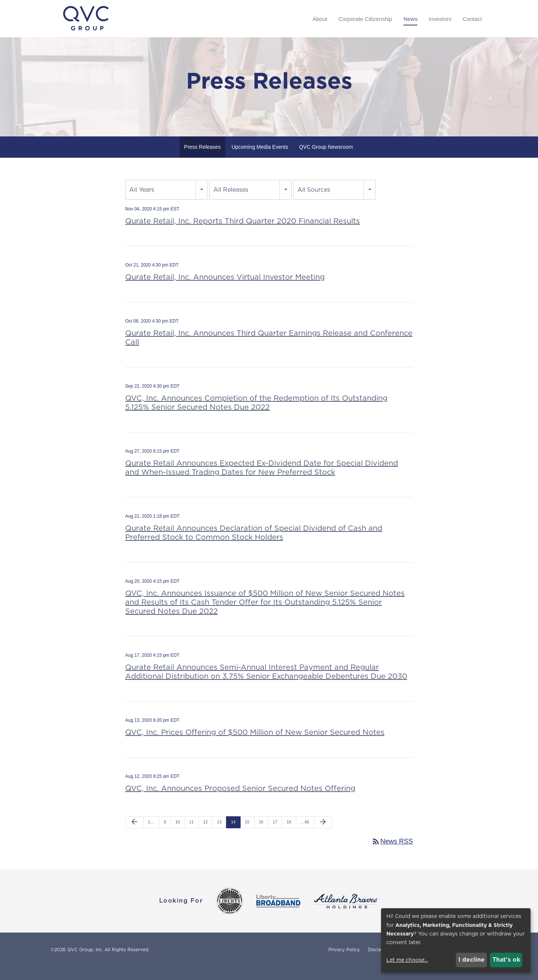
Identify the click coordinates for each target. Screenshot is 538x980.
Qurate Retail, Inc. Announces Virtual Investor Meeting (225, 290)
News (411, 19)
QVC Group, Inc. (85, 963)
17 (275, 835)
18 (289, 835)
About (320, 19)
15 (247, 835)
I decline (471, 960)
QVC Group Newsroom (326, 160)
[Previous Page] (134, 835)
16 (261, 835)
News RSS (392, 854)
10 (177, 835)
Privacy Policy (344, 963)
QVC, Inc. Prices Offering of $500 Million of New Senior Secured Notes (255, 745)
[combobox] (166, 203)
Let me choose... (407, 960)
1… (151, 835)
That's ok (506, 960)
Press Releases (202, 160)
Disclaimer (379, 963)
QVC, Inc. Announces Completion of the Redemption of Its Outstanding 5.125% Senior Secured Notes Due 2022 (256, 416)
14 (233, 835)
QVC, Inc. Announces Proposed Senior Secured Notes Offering (240, 801)
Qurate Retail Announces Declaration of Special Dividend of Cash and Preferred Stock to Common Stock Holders (254, 546)
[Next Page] (323, 835)
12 (205, 835)
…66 (305, 835)
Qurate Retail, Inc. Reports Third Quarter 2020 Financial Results (242, 234)
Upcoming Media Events (260, 160)
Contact (472, 19)
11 (192, 835)
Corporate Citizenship (365, 19)
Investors (440, 19)
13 (219, 835)
